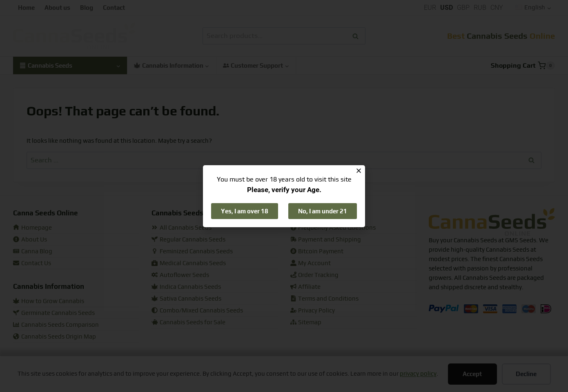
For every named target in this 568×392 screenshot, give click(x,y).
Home (26, 8)
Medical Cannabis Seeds (189, 263)
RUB (480, 8)
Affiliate (306, 287)
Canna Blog (33, 251)
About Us (30, 240)
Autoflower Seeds (180, 275)
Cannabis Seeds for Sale (188, 322)
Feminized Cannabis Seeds (192, 251)
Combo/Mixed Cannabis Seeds (197, 311)
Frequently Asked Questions (333, 228)
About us (57, 8)
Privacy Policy (313, 311)
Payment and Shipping (326, 240)
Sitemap (306, 322)
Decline (526, 374)
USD (447, 8)
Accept (472, 374)
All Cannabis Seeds (182, 228)
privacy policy (418, 374)
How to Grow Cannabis (49, 301)
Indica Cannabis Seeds (186, 287)
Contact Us (32, 263)
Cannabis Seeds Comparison (56, 325)
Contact (114, 8)
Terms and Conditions (325, 299)
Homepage (32, 228)
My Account (311, 263)
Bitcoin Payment (317, 251)
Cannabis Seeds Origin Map (55, 337)
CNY (497, 8)
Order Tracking (315, 275)
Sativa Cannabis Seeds (186, 299)
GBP (463, 8)
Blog (87, 8)
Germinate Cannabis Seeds (54, 313)
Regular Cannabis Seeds (188, 240)
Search (358, 36)
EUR (430, 8)
